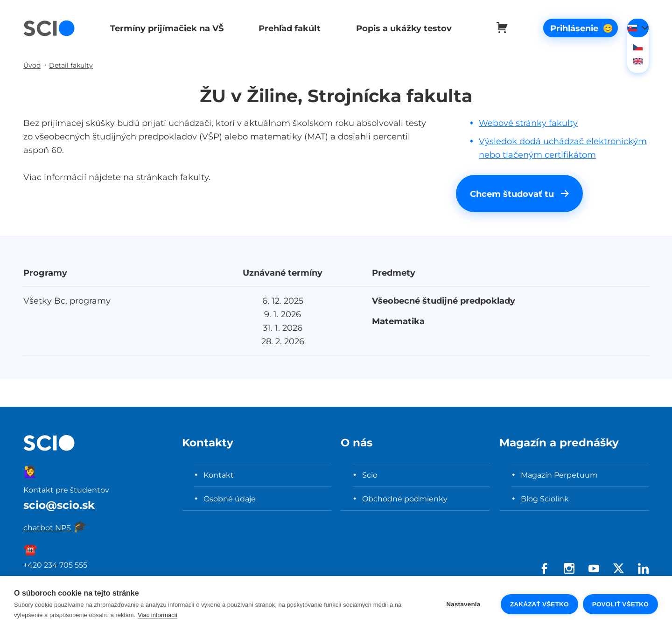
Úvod (32, 65)
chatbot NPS (55, 528)
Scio (370, 475)
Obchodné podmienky (405, 499)
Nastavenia (463, 604)
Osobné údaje (230, 499)
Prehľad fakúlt (286, 28)
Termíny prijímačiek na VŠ (165, 28)
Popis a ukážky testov (399, 28)
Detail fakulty (71, 65)
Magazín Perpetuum (559, 475)
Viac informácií (157, 615)
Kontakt (219, 475)
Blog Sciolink (545, 499)
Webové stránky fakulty (528, 123)
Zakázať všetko (539, 604)
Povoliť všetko (620, 604)
